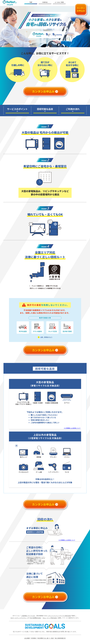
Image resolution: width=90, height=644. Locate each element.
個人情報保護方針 (60, 638)
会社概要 (27, 638)
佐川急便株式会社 (36, 618)
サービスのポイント (17, 109)
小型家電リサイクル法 (28, 616)
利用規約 (34, 638)
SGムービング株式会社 (50, 618)
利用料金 (45, 2)
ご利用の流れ (73, 109)
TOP (31, 2)
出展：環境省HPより (46, 337)
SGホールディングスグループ (19, 618)
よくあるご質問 (59, 2)
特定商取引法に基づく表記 (46, 638)
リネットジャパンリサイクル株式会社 (59, 616)
